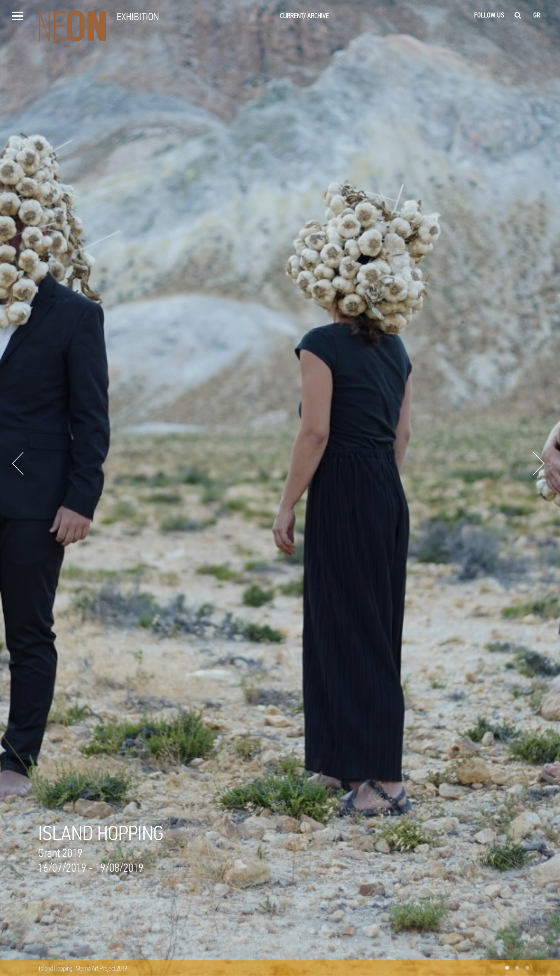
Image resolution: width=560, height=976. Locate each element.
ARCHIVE (318, 16)
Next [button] (539, 463)
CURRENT (293, 16)
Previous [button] (18, 463)
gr (537, 15)
